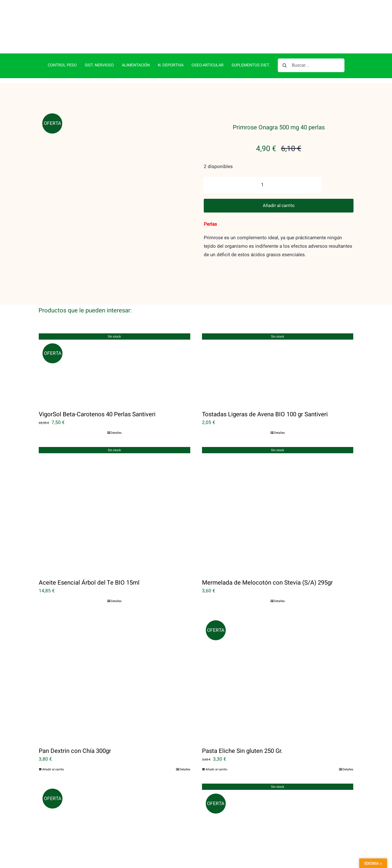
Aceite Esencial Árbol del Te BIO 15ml (89, 583)
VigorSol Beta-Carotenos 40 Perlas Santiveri (97, 414)
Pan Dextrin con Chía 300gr (75, 751)
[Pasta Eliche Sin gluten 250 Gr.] (278, 678)
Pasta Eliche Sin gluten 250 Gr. (242, 751)
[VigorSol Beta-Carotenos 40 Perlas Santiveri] (114, 368)
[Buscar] (285, 65)
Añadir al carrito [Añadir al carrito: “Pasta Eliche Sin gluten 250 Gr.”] (216, 769)
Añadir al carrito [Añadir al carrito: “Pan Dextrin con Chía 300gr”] (53, 769)
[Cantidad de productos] (262, 185)
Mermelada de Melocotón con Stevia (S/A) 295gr (267, 583)
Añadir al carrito (279, 206)
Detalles (116, 433)
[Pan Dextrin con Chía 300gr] (114, 678)
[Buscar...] (311, 65)
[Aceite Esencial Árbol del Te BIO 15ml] (114, 509)
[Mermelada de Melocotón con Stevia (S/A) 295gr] (278, 509)
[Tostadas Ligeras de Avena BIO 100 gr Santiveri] (278, 368)
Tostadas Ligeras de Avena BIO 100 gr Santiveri (265, 414)
